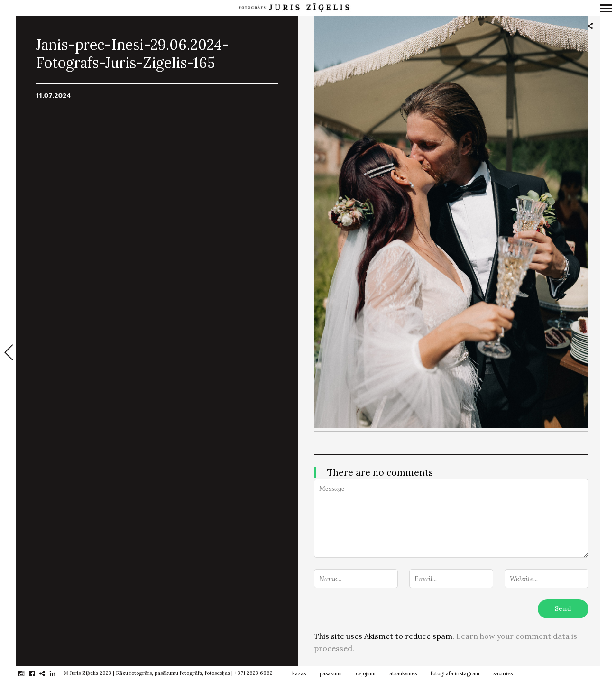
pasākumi (331, 673)
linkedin (58, 673)
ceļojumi (366, 673)
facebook (37, 673)
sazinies (503, 673)
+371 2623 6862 (253, 673)
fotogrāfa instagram (455, 673)
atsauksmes (403, 673)
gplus (47, 673)
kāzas (299, 673)
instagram (26, 673)
